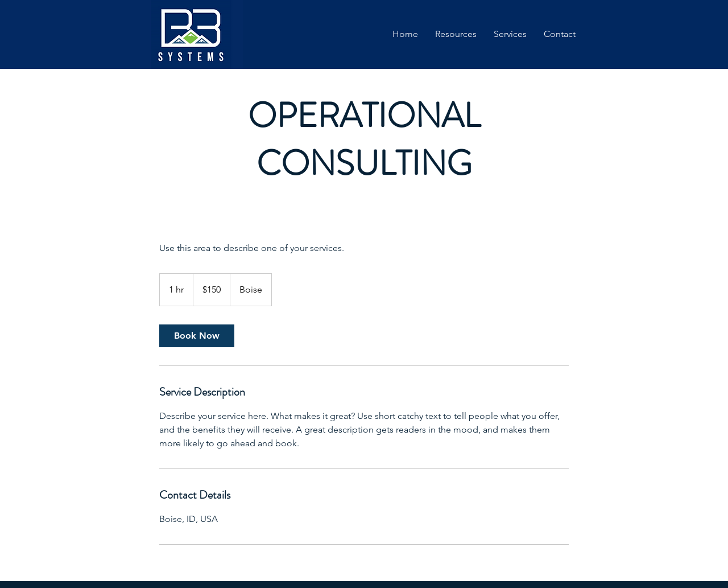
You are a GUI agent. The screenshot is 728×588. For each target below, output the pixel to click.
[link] (197, 336)
